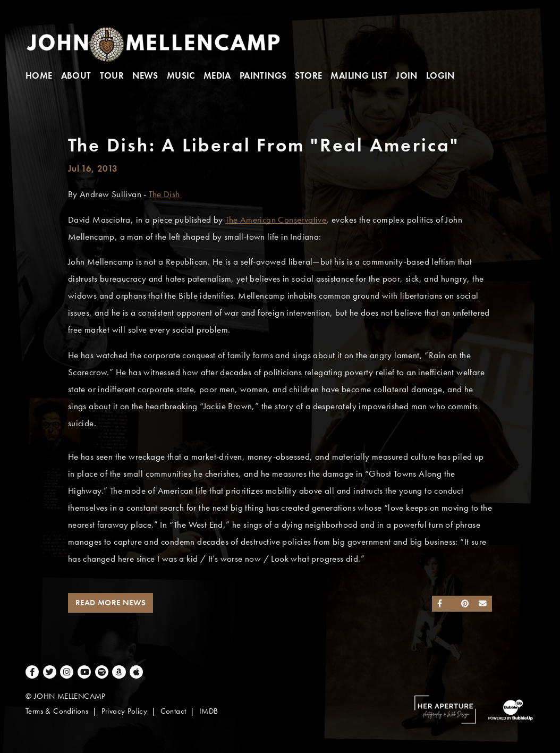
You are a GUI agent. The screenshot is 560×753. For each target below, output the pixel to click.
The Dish (164, 194)
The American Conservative (276, 220)
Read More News (111, 603)
